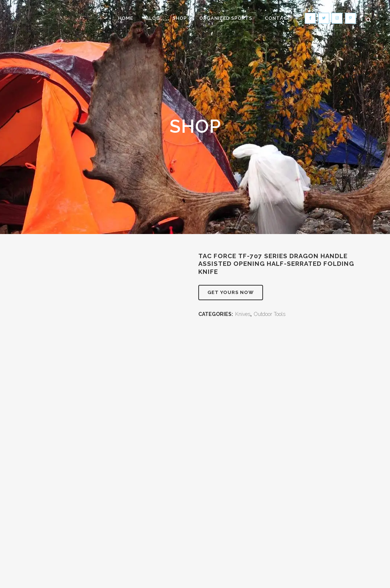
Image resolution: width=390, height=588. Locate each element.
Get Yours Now (231, 292)
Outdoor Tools (270, 314)
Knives (243, 314)
